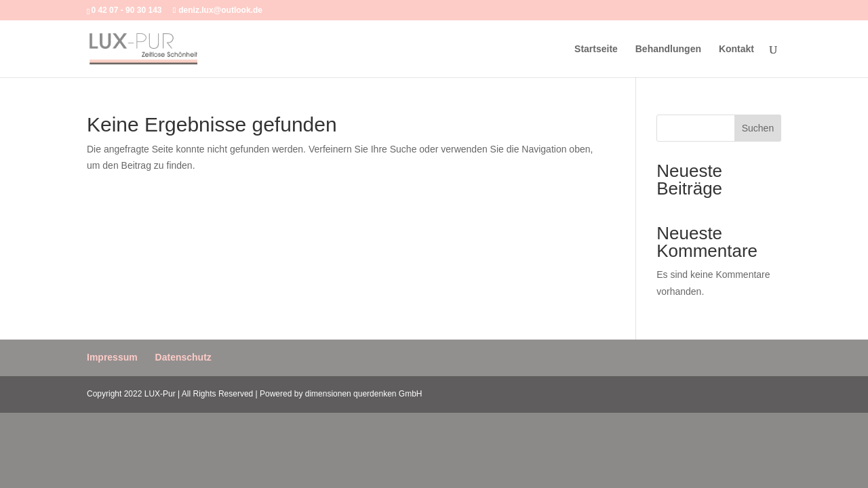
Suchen (758, 128)
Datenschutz (183, 357)
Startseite (596, 49)
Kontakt (736, 49)
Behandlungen (668, 49)
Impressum (112, 357)
